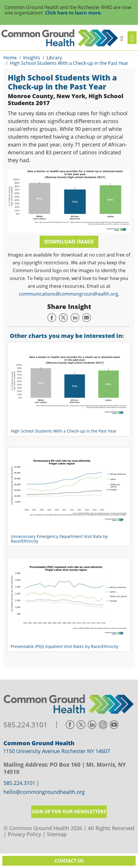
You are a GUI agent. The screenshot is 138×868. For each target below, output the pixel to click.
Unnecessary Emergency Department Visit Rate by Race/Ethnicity (59, 539)
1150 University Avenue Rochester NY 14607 (57, 751)
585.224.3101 (25, 725)
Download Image (69, 241)
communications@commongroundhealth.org (68, 294)
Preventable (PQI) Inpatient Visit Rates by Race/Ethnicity (65, 646)
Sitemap (57, 834)
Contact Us (69, 861)
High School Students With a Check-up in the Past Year (64, 431)
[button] (122, 38)
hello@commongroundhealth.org (44, 792)
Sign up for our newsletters (69, 812)
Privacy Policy (24, 834)
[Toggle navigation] (132, 38)
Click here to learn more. (73, 13)
